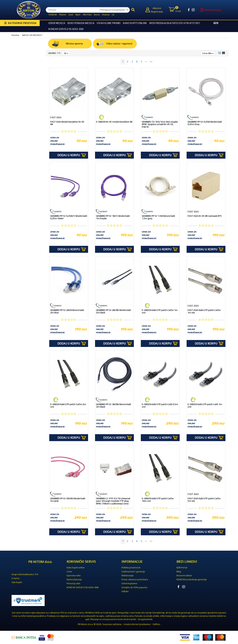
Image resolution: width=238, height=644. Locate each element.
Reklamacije (128, 575)
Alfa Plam (87, 15)
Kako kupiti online (135, 23)
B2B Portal (182, 568)
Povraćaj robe (73, 583)
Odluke (125, 591)
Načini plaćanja (74, 579)
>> (151, 62)
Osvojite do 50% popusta (134, 587)
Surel (71, 15)
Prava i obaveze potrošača (135, 579)
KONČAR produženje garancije (192, 579)
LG (113, 15)
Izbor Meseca (57, 23)
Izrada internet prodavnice (137, 624)
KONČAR (53, 15)
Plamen (63, 15)
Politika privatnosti (131, 568)
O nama (15, 578)
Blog (179, 571)
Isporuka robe (74, 575)
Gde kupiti (17, 582)
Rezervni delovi (184, 575)
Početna (15, 35)
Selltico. (157, 624)
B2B (216, 23)
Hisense (106, 15)
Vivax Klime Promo (109, 23)
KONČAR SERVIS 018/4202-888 (66, 29)
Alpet (78, 15)
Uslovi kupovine (129, 583)
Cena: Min (208, 53)
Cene (69, 571)
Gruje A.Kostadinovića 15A (25, 574)
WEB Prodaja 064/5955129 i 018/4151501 (175, 23)
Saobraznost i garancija (133, 571)
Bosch (97, 15)
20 (66, 53)
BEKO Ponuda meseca (81, 23)
